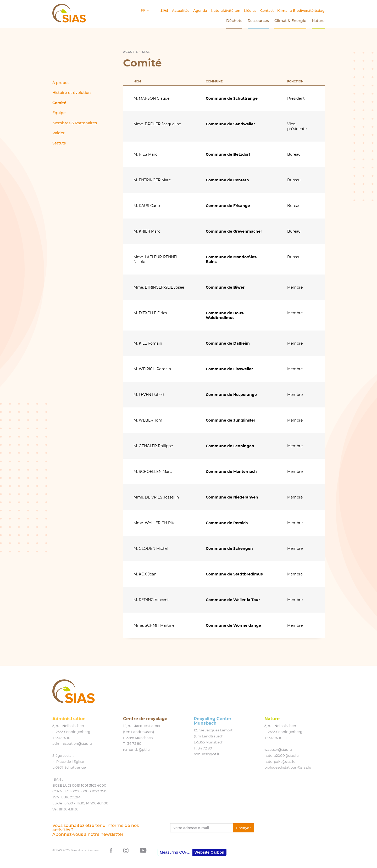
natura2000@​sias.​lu (282, 755)
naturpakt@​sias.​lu (280, 761)
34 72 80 (134, 743)
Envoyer (244, 828)
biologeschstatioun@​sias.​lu (288, 767)
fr (144, 10)
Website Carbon (209, 852)
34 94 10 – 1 (66, 738)
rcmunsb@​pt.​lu (136, 749)
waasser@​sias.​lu (278, 749)
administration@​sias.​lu (72, 743)
